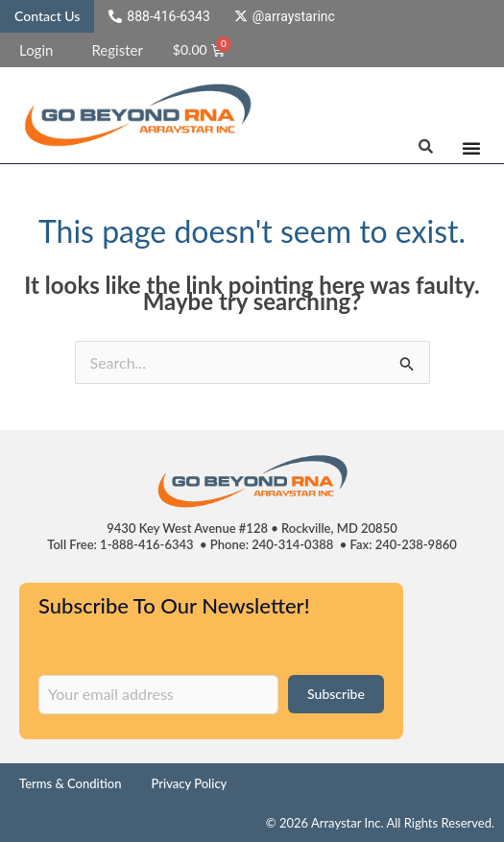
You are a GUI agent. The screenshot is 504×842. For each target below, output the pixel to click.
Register (117, 50)
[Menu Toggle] (471, 148)
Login (36, 50)
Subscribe (336, 694)
